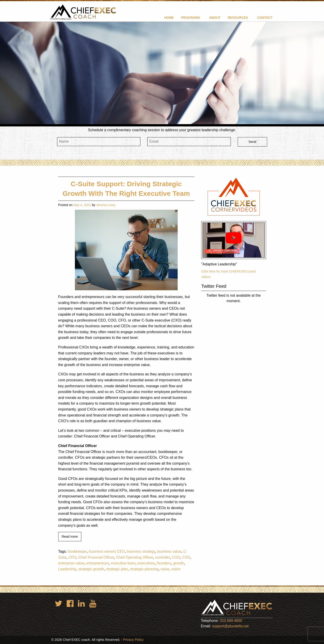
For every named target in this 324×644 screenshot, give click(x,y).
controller (162, 557)
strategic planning (144, 569)
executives (146, 563)
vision (176, 569)
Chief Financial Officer (96, 557)
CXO (186, 557)
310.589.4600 (231, 621)
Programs (190, 18)
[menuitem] (169, 17)
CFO (72, 557)
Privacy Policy (133, 640)
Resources (238, 18)
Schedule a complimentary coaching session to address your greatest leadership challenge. (162, 130)
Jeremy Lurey (106, 205)
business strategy (141, 551)
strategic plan (117, 569)
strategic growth (91, 569)
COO (176, 557)
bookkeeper (77, 551)
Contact (265, 18)
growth (179, 563)
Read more (70, 537)
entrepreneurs (97, 563)
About (215, 18)
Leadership (67, 569)
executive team (123, 563)
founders (164, 563)
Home (169, 18)
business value (169, 551)
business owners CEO (107, 551)
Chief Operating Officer (134, 557)
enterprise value (71, 563)
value (165, 569)
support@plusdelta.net (230, 626)
